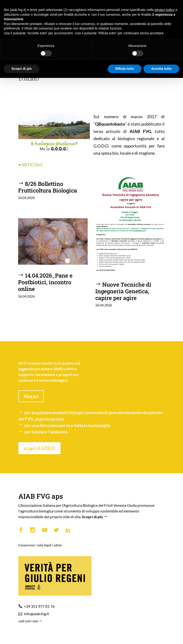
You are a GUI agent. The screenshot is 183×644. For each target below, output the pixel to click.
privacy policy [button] (165, 10)
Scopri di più (95, 517)
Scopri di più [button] (22, 69)
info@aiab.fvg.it (36, 614)
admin (58, 545)
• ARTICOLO (30, 165)
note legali (44, 545)
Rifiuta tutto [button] (125, 69)
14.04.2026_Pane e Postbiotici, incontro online (45, 282)
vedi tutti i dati (30, 621)
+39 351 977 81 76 (39, 606)
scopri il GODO (39, 448)
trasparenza (27, 545)
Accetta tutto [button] (161, 69)
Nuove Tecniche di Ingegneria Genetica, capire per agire (123, 291)
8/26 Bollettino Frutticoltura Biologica (48, 187)
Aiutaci (31, 396)
